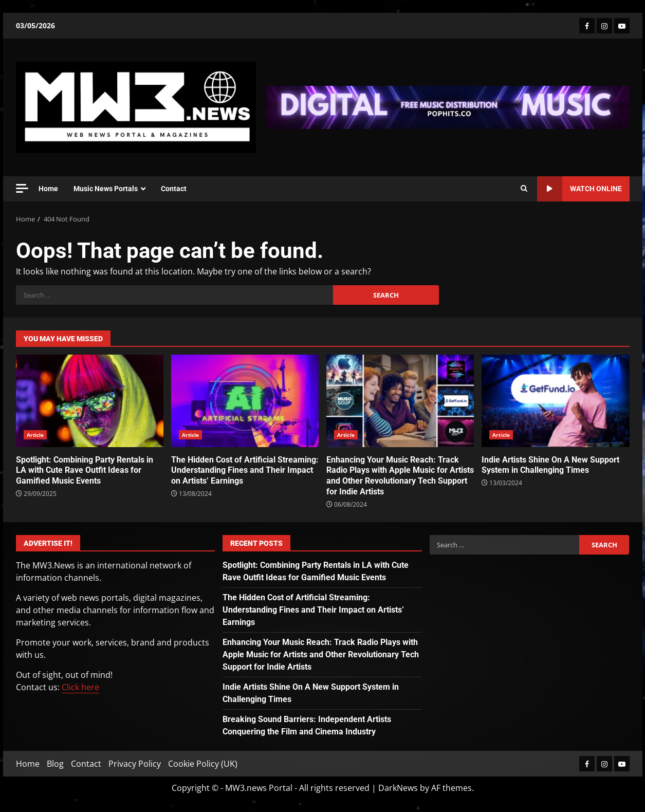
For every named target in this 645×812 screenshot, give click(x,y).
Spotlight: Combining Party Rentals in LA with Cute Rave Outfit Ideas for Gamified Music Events (90, 401)
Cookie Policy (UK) (203, 764)
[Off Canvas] (22, 188)
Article (35, 435)
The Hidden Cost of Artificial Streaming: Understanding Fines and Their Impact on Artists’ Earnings (245, 401)
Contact (174, 189)
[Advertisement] (448, 106)
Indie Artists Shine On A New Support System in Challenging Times (555, 401)
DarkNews (398, 788)
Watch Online (579, 189)
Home (48, 189)
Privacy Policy (135, 764)
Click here (80, 687)
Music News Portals (106, 189)
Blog (55, 764)
